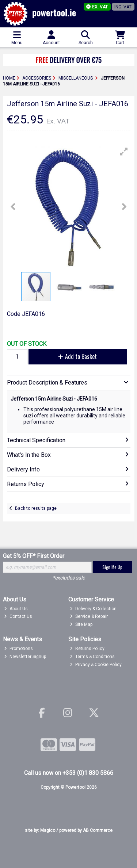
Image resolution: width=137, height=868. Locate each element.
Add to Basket (77, 356)
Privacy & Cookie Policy (96, 665)
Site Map (81, 624)
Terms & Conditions (92, 657)
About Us (16, 609)
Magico (48, 830)
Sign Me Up (112, 567)
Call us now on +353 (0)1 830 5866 (69, 773)
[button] (124, 152)
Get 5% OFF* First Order (34, 556)
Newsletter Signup (25, 657)
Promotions (18, 649)
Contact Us (18, 616)
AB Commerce (98, 830)
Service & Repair (89, 616)
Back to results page (36, 508)
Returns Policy (87, 649)
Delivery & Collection (93, 609)
